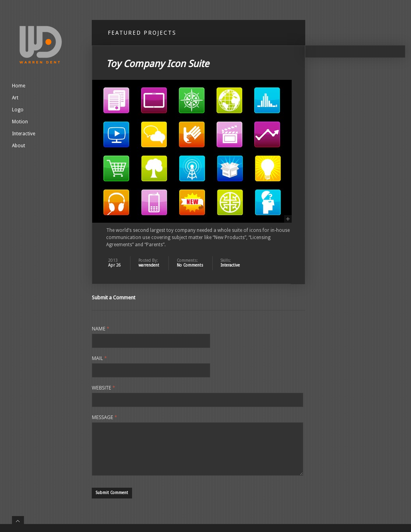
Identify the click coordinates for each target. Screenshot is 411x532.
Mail (99, 358)
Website (103, 388)
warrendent (149, 265)
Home (19, 86)
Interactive (24, 134)
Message (104, 417)
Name (101, 329)
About (19, 146)
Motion (20, 122)
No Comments (190, 265)
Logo (18, 110)
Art (15, 98)
